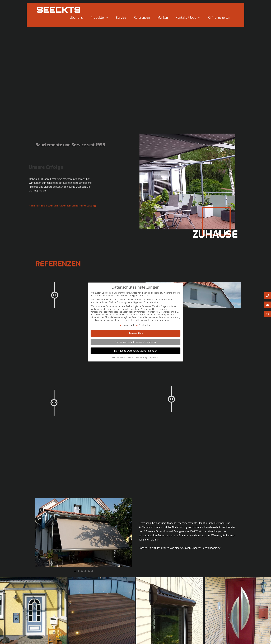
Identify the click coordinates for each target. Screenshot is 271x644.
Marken (163, 19)
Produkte (97, 19)
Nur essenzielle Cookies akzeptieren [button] (136, 342)
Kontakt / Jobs (186, 19)
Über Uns (76, 19)
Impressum (154, 358)
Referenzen (142, 19)
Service (121, 19)
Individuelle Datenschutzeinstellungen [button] (136, 351)
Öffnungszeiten (219, 19)
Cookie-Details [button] (118, 358)
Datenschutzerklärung (169, 318)
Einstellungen (138, 321)
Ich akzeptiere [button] (135, 334)
